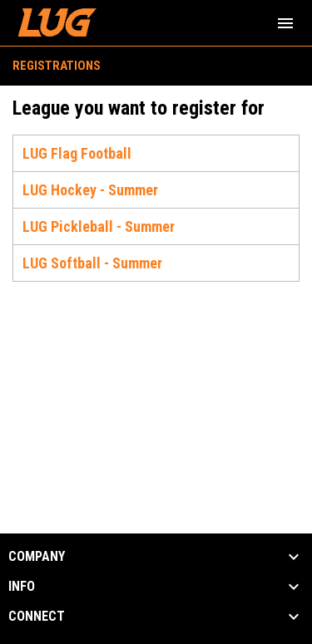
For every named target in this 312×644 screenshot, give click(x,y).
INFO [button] (22, 587)
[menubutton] (285, 23)
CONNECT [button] (37, 617)
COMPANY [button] (37, 557)
